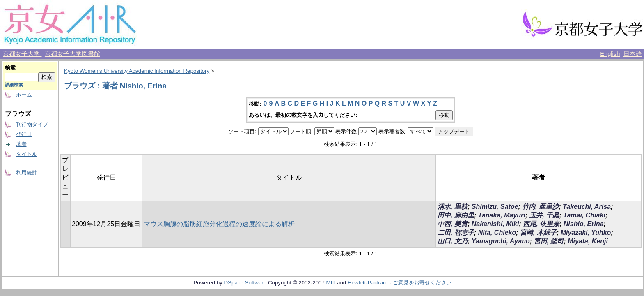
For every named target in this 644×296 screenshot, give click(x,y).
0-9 (268, 103)
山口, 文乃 (453, 241)
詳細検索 (14, 85)
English (610, 54)
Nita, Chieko (497, 232)
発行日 (24, 134)
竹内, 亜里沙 (540, 207)
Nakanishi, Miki (495, 224)
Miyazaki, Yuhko (586, 232)
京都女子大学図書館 (72, 54)
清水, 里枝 (453, 207)
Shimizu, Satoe (495, 207)
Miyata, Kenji (588, 241)
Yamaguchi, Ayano (501, 241)
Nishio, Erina (584, 224)
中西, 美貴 (453, 224)
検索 (10, 68)
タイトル (27, 154)
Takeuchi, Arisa (587, 207)
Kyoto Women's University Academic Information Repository (137, 71)
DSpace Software (245, 283)
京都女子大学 (22, 54)
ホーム (24, 95)
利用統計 (27, 172)
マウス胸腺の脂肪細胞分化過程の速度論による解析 (219, 224)
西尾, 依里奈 (541, 224)
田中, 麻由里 (456, 215)
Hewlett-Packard (368, 283)
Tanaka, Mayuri (502, 215)
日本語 (633, 54)
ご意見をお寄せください (422, 283)
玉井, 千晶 (544, 215)
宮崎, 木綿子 (538, 232)
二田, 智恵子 (456, 232)
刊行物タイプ (32, 124)
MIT (331, 283)
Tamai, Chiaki (584, 215)
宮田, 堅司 (549, 241)
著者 (21, 144)
